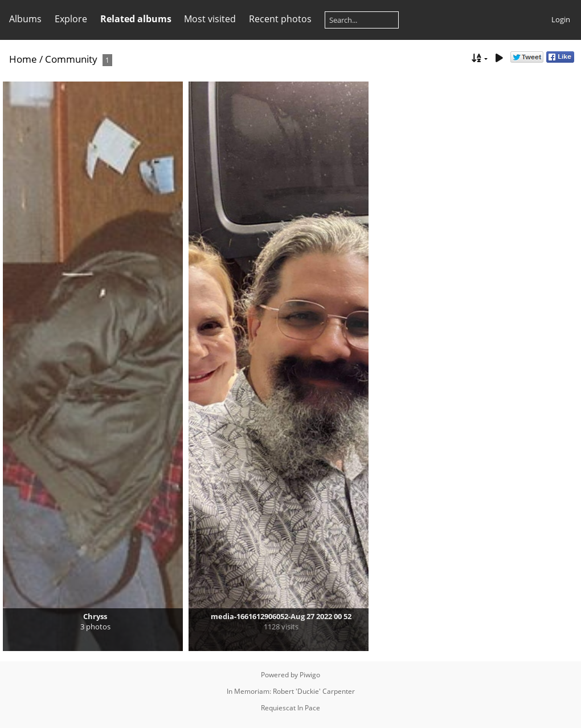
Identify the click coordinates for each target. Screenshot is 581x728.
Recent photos (280, 19)
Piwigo (310, 675)
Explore (71, 19)
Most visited (210, 19)
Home (23, 59)
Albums (25, 19)
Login (561, 19)
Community (71, 59)
